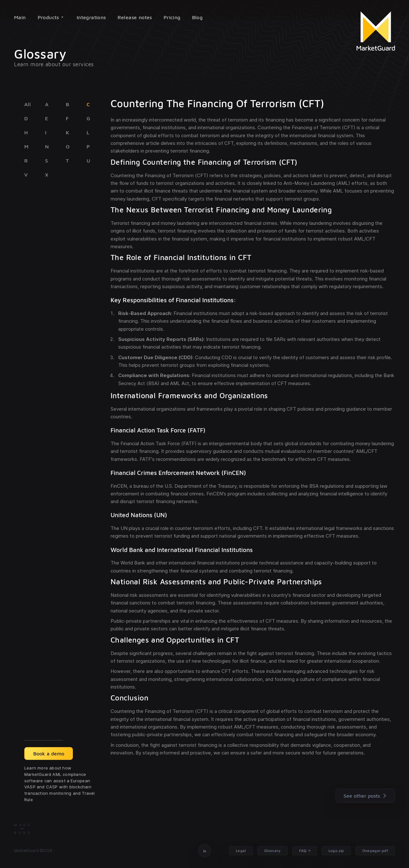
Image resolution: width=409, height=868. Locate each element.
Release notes (135, 17)
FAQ (303, 851)
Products (50, 17)
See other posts (366, 796)
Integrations (91, 17)
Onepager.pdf (375, 851)
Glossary (273, 851)
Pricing (172, 17)
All (27, 104)
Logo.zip (336, 851)
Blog (197, 17)
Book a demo (49, 754)
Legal (241, 851)
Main (20, 17)
